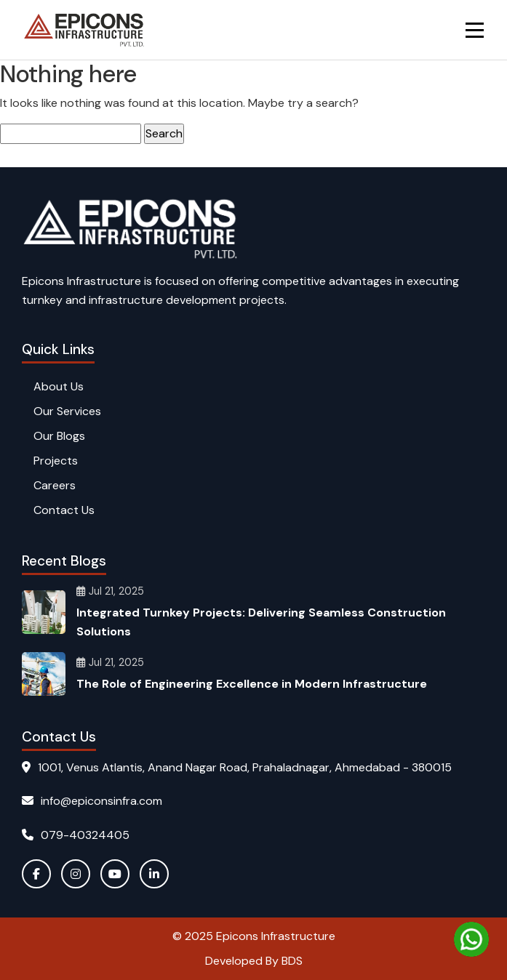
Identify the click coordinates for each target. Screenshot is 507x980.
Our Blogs (59, 436)
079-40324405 (76, 835)
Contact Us (64, 510)
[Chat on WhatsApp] (471, 939)
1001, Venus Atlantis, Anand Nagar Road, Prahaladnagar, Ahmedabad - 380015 (237, 767)
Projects (56, 461)
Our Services (67, 411)
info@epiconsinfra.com (92, 801)
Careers (55, 485)
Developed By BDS (254, 961)
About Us (59, 386)
